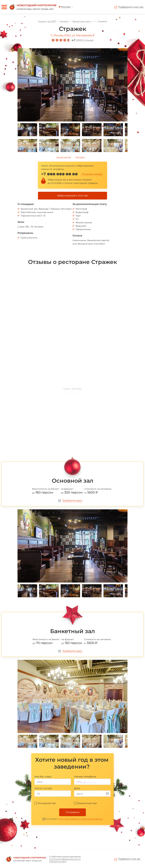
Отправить (73, 812)
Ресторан (80, 157)
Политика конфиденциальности (65, 859)
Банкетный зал (64, 157)
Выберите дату (72, 501)
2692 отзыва (85, 40)
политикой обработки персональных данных (81, 819)
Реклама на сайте (58, 861)
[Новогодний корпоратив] (32, 7)
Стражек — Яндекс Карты (72, 389)
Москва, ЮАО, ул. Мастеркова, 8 (74, 35)
